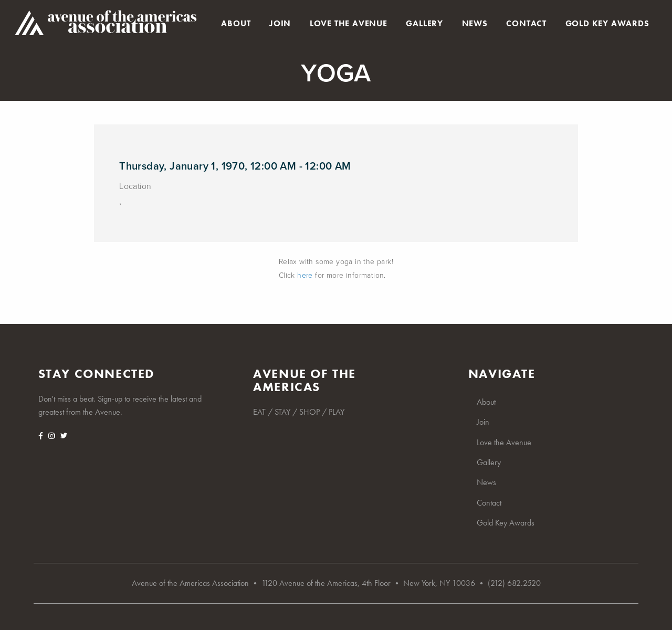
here (305, 275)
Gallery (424, 24)
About (236, 24)
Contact (526, 24)
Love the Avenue (349, 24)
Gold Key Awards (607, 24)
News (475, 24)
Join (280, 24)
